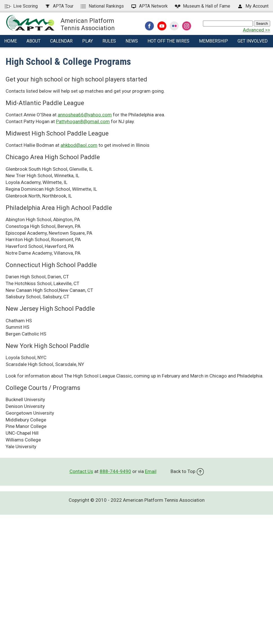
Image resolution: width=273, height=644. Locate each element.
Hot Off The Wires (168, 41)
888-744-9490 (115, 471)
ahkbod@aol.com (79, 145)
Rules (109, 41)
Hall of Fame (202, 6)
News (132, 41)
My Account (253, 6)
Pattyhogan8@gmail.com (83, 121)
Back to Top (187, 471)
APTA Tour (59, 6)
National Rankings (102, 6)
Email (151, 471)
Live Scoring (21, 6)
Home (11, 41)
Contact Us (81, 471)
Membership (213, 41)
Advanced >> (257, 30)
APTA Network (149, 6)
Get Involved (253, 41)
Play (88, 41)
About (33, 41)
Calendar (61, 41)
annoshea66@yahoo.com (85, 115)
